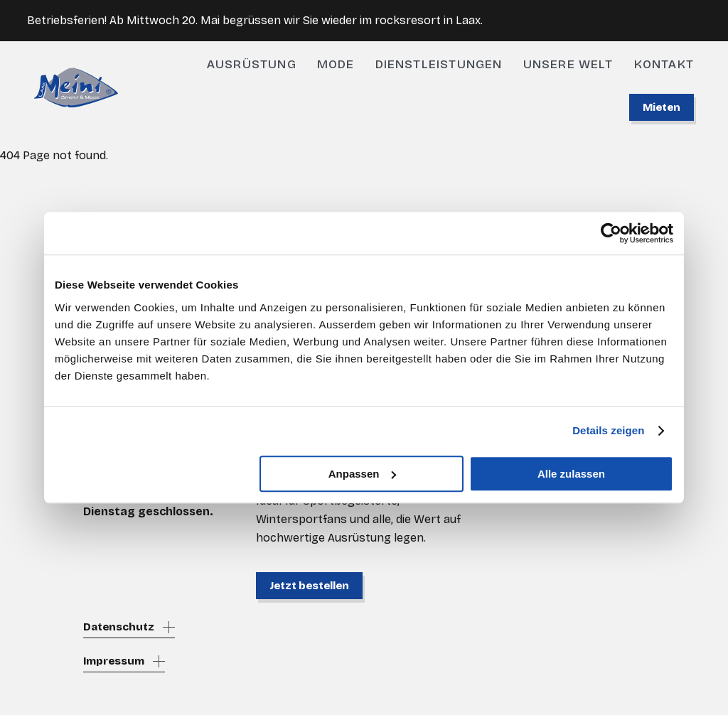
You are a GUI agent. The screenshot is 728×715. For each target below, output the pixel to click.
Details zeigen (608, 430)
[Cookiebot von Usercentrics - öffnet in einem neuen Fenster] (611, 233)
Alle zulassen (571, 474)
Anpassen (363, 474)
